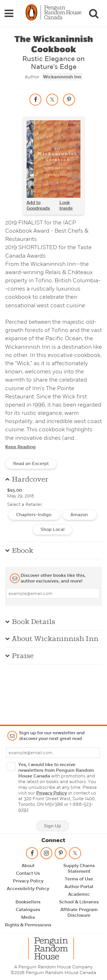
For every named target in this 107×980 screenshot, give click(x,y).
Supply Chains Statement (79, 868)
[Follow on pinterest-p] (60, 854)
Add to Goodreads (38, 205)
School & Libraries (79, 902)
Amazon (80, 515)
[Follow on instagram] (46, 854)
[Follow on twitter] (75, 854)
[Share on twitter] (52, 100)
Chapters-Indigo (34, 515)
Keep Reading (20, 447)
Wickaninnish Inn (62, 77)
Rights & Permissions (28, 925)
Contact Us (28, 873)
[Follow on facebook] (32, 854)
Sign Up (53, 826)
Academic (79, 894)
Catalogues (28, 910)
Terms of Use (79, 879)
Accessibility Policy (28, 889)
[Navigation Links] (9, 13)
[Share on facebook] (35, 100)
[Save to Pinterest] (69, 100)
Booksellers (28, 902)
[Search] (94, 13)
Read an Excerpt (31, 464)
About (28, 866)
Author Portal (79, 887)
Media (28, 917)
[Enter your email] (53, 593)
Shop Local (53, 529)
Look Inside (66, 205)
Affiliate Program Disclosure (79, 912)
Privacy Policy (52, 793)
